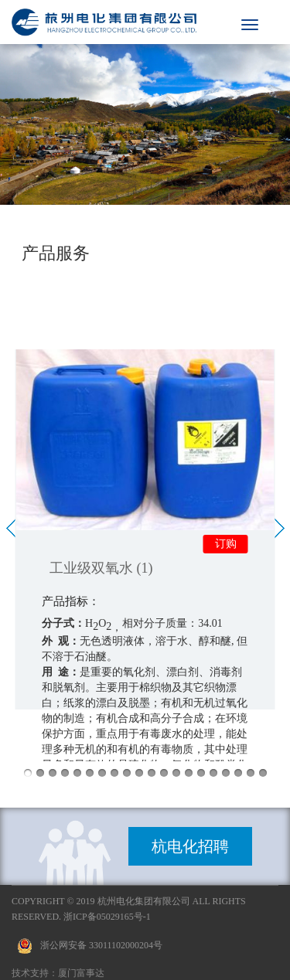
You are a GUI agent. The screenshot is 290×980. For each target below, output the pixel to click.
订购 (226, 544)
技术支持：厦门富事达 (58, 973)
